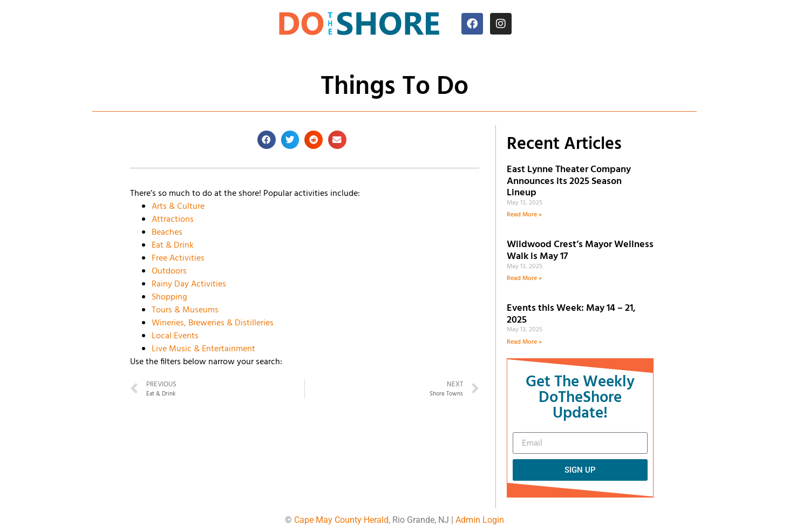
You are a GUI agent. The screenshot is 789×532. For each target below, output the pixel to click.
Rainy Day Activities (189, 284)
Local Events (175, 336)
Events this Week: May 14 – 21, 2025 (571, 314)
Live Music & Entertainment (203, 349)
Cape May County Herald (341, 520)
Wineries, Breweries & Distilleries (213, 323)
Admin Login (480, 520)
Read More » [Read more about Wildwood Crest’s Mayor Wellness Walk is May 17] (524, 278)
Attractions (173, 220)
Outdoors (169, 271)
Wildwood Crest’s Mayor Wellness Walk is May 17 (580, 251)
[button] (267, 140)
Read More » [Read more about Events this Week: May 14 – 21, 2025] (524, 342)
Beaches (167, 233)
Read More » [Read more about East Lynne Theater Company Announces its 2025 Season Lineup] (524, 215)
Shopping (169, 297)
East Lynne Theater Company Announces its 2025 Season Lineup (569, 181)
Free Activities (178, 258)
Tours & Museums (185, 310)
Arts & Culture (178, 207)
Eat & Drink (173, 245)
